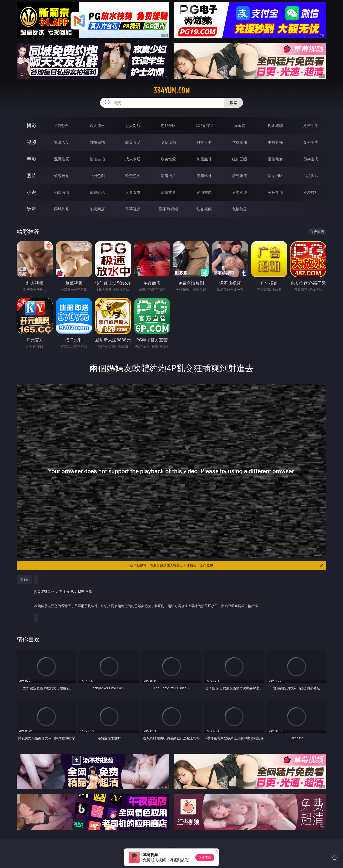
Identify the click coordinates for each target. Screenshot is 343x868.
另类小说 (240, 192)
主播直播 (275, 142)
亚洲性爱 (62, 159)
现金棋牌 (275, 126)
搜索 (233, 103)
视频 (31, 142)
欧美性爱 (168, 159)
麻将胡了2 (204, 126)
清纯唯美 (240, 176)
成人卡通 (133, 159)
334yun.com (172, 91)
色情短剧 (240, 209)
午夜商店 (97, 209)
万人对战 (133, 126)
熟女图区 (275, 176)
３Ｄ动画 (168, 142)
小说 (31, 192)
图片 (31, 175)
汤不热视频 (168, 209)
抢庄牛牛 (311, 126)
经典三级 (240, 159)
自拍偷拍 (97, 142)
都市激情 (62, 192)
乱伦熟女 (275, 159)
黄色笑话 (275, 192)
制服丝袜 (204, 159)
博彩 (31, 125)
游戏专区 (168, 126)
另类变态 (311, 159)
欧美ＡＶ (133, 142)
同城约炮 (62, 209)
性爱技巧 (311, 192)
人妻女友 (133, 192)
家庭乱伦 (97, 192)
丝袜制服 (240, 142)
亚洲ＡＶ (62, 142)
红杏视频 (204, 209)
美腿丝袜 (204, 176)
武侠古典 (168, 192)
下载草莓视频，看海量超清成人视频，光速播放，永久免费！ (225, 565)
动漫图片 (168, 176)
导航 (31, 209)
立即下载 (205, 857)
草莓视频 (133, 209)
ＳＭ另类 (311, 142)
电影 (31, 159)
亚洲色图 (97, 176)
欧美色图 (133, 176)
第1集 (24, 580)
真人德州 (97, 126)
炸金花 (240, 126)
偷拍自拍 (97, 159)
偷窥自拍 (62, 176)
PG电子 (62, 126)
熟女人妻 (204, 142)
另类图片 (311, 176)
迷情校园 (204, 192)
